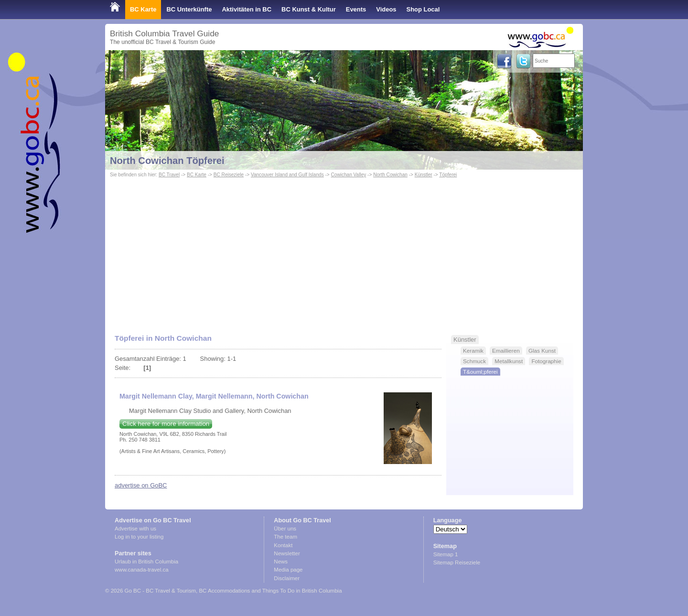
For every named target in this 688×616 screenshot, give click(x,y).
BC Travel (169, 175)
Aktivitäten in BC (247, 9)
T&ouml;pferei (480, 372)
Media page (288, 570)
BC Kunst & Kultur (309, 9)
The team (285, 537)
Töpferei (448, 175)
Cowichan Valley (349, 175)
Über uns (285, 529)
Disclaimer (287, 578)
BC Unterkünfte (189, 9)
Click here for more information (166, 424)
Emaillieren (506, 351)
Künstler (424, 175)
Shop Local (423, 9)
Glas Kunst (542, 351)
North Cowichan (390, 175)
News (281, 562)
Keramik (473, 351)
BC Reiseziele (229, 175)
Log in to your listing (139, 537)
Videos (386, 9)
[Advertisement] (344, 251)
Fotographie (546, 361)
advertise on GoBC (141, 485)
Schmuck (474, 361)
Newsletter (287, 553)
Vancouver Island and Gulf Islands (287, 175)
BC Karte (143, 9)
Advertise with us (135, 529)
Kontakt (283, 545)
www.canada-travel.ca (142, 570)
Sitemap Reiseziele (457, 562)
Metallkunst (509, 361)
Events (356, 9)
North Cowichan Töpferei (167, 161)
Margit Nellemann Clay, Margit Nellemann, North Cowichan (214, 396)
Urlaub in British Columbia (146, 562)
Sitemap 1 (446, 554)
